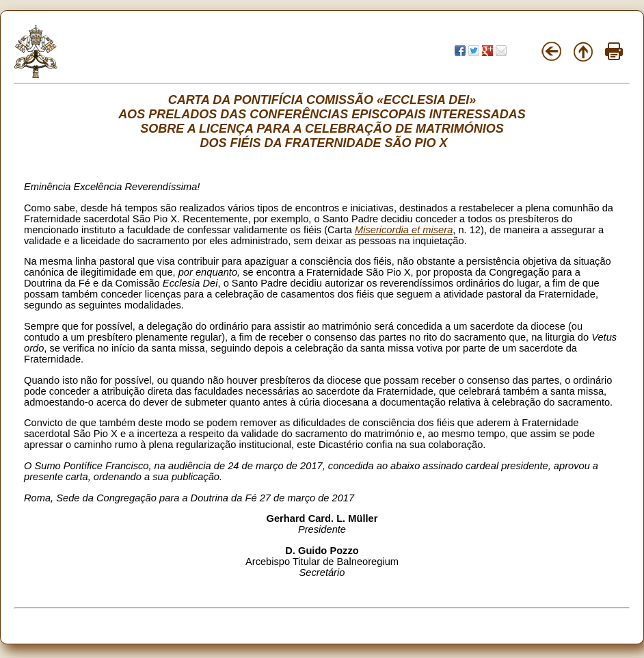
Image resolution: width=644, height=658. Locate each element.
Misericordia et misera (404, 230)
